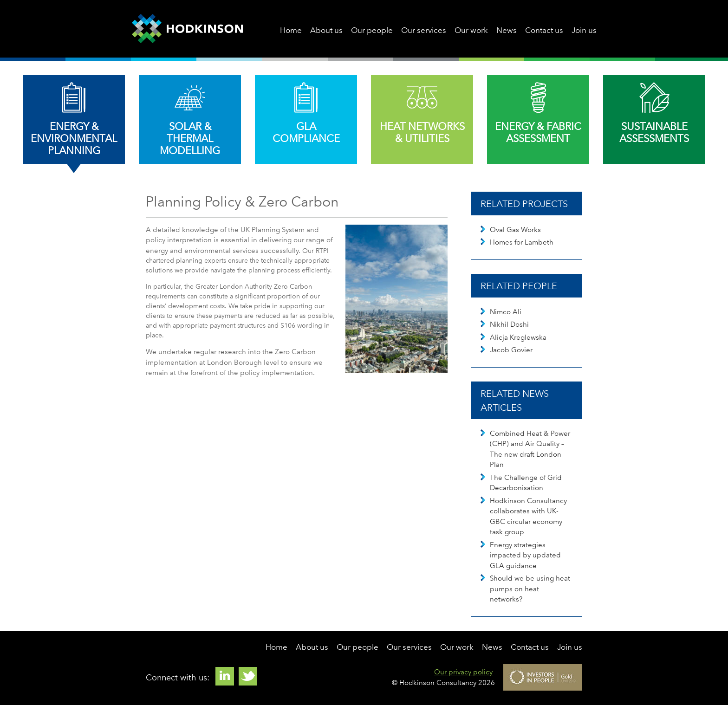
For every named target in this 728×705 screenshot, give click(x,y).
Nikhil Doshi (505, 324)
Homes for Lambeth (517, 242)
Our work (471, 30)
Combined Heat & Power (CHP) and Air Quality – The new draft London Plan (525, 449)
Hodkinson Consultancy (187, 29)
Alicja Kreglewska (513, 337)
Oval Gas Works (511, 230)
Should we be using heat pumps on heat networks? (525, 589)
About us (326, 30)
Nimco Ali (501, 312)
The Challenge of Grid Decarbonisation (521, 483)
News (507, 30)
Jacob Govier (507, 350)
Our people (372, 30)
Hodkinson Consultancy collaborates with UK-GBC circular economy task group (524, 517)
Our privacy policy (463, 672)
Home (291, 30)
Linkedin (225, 676)
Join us (584, 30)
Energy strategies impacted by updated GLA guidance (521, 555)
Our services (424, 30)
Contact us (544, 30)
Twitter (248, 676)
